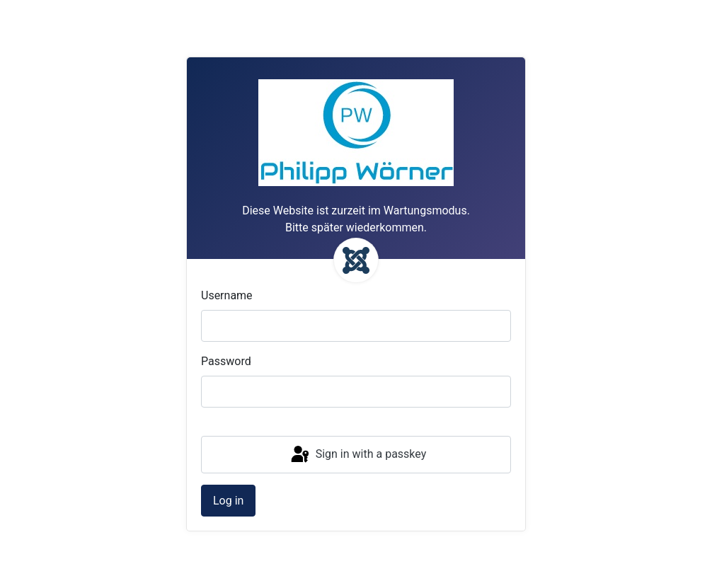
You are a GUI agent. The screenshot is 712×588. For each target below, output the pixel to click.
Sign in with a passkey (358, 455)
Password (226, 361)
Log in (228, 501)
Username (227, 295)
